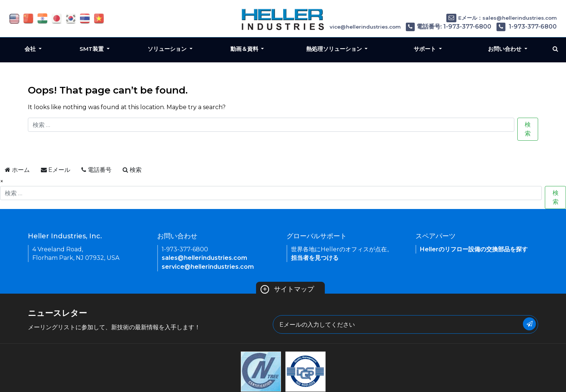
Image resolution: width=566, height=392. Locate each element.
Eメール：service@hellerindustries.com (343, 27)
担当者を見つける (315, 258)
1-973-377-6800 (527, 27)
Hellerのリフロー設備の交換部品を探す (474, 249)
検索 (528, 129)
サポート (426, 49)
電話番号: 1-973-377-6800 (449, 27)
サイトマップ (287, 289)
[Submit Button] (529, 324)
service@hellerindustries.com (208, 267)
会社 (31, 49)
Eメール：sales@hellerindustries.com (502, 18)
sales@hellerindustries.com (204, 258)
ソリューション (168, 49)
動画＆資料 (245, 49)
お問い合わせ (505, 49)
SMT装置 (92, 49)
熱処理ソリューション (335, 49)
